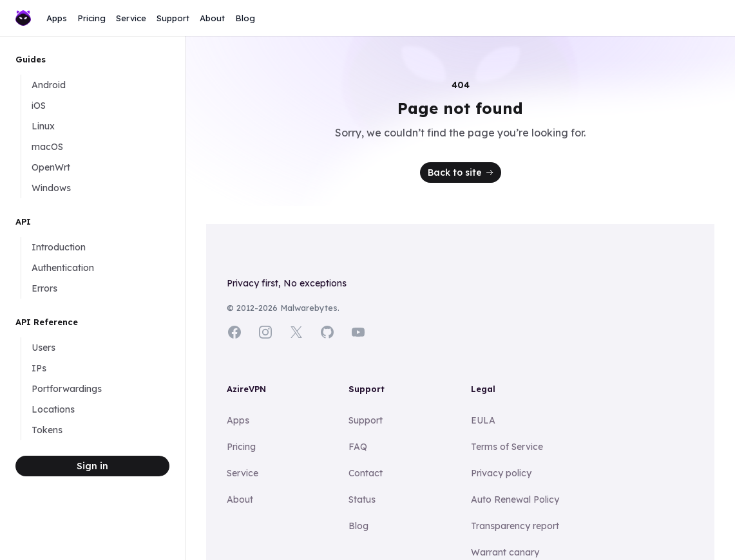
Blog (245, 18)
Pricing (91, 18)
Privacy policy (501, 473)
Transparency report (515, 526)
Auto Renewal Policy (515, 499)
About (212, 18)
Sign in (92, 466)
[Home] (23, 18)
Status (362, 499)
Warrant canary (505, 552)
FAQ (358, 447)
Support (173, 18)
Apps (57, 18)
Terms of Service (507, 447)
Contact (366, 473)
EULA (483, 420)
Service (131, 18)
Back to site (462, 173)
